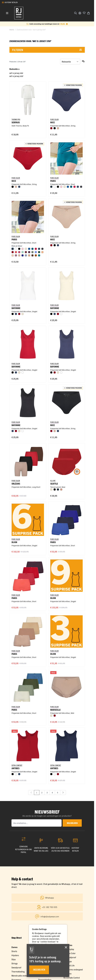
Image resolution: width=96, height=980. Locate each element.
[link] (31, 793)
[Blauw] (68, 187)
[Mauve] (16, 255)
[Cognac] (36, 255)
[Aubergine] (29, 252)
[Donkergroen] (39, 252)
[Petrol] (71, 187)
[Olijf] (32, 252)
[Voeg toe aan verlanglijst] (84, 13)
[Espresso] (32, 255)
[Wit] (55, 187)
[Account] (80, 13)
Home (12, 30)
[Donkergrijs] (81, 187)
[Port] (26, 252)
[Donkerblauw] (19, 187)
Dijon (14, 542)
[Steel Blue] (26, 255)
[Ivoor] (65, 187)
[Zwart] (55, 128)
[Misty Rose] (61, 489)
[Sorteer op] (70, 62)
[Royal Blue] (23, 255)
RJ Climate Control (72, 977)
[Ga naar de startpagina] (19, 13)
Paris (53, 542)
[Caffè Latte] (58, 128)
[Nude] (13, 255)
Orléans (16, 484)
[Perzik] (42, 252)
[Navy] (51, 187)
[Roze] (61, 187)
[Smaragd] (39, 255)
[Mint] (23, 252)
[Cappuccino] (29, 255)
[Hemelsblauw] (36, 252)
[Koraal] (16, 252)
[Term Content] (67, 24)
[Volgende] (63, 793)
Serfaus (16, 122)
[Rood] (74, 187)
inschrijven (72, 823)
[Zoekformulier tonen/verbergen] (76, 13)
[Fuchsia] (19, 252)
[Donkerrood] (51, 128)
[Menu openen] (7, 13)
